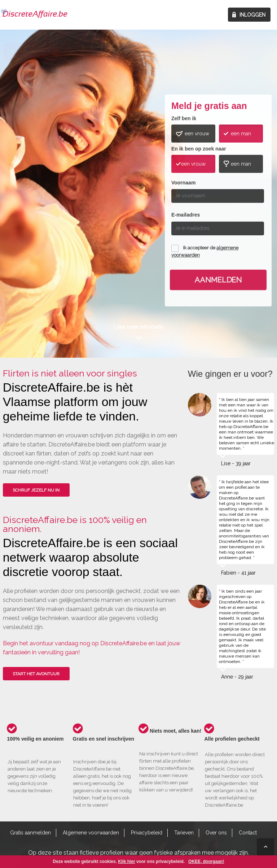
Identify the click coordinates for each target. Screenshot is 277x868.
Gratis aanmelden (30, 833)
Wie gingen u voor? (30, 182)
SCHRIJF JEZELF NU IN (36, 490)
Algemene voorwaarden (91, 833)
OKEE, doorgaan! (206, 862)
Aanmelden (218, 280)
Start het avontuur (36, 674)
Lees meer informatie (139, 327)
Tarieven (184, 833)
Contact (248, 833)
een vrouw (197, 134)
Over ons (216, 833)
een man (241, 134)
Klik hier (126, 862)
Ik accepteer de (205, 251)
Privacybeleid (147, 833)
